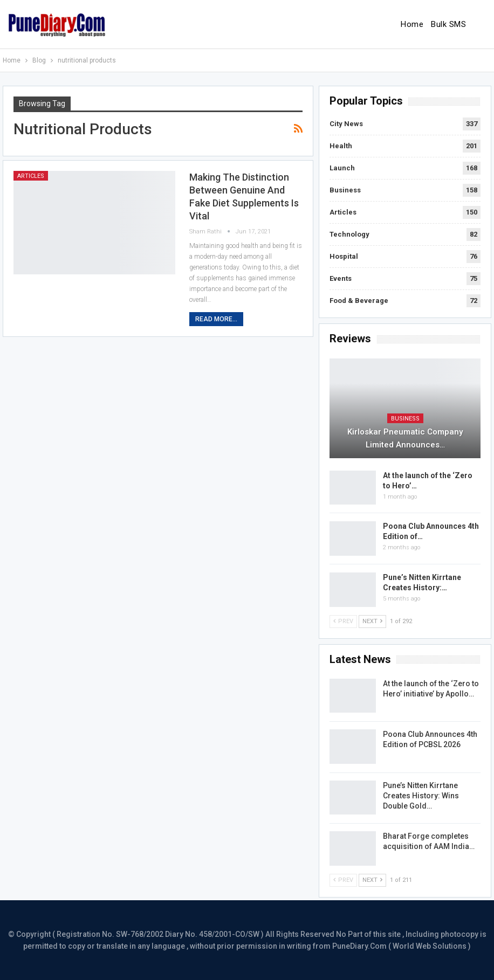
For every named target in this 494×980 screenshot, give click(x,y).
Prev (343, 621)
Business (345, 190)
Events (341, 278)
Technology (349, 234)
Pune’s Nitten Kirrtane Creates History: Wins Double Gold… (421, 796)
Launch (342, 168)
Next (372, 621)
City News (346, 124)
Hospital (344, 256)
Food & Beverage (359, 301)
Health (341, 146)
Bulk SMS (448, 24)
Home (412, 24)
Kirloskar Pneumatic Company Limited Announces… (405, 438)
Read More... (216, 319)
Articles (31, 176)
